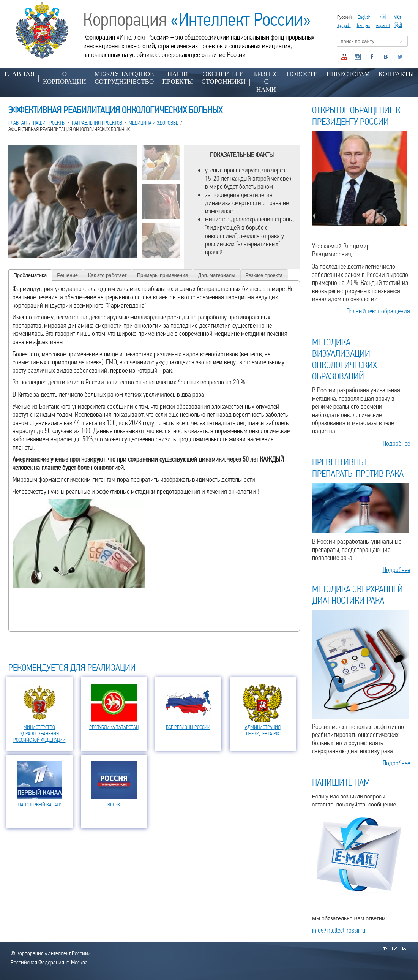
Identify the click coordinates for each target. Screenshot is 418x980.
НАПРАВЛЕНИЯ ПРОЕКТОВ (97, 123)
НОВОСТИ (302, 74)
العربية (344, 25)
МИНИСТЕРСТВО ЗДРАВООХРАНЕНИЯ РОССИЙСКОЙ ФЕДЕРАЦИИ (39, 733)
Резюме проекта (264, 275)
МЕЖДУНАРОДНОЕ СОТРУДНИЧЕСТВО (124, 78)
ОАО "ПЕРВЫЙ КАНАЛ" (39, 805)
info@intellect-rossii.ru (339, 930)
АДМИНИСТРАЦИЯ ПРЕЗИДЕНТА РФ (263, 730)
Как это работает (107, 275)
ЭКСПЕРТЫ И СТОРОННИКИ (224, 78)
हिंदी (398, 25)
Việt (397, 17)
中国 (382, 17)
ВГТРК (114, 805)
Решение (67, 275)
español (383, 25)
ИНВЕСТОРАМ (348, 74)
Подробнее (396, 443)
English (364, 17)
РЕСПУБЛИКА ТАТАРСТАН (114, 727)
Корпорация (197, 19)
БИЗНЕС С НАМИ (266, 82)
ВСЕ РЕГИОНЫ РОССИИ (188, 727)
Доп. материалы (217, 275)
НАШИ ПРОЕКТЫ (177, 78)
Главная (20, 74)
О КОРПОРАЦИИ (65, 78)
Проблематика (30, 275)
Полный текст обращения (378, 311)
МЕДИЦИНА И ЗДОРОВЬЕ (153, 123)
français (364, 25)
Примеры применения (162, 275)
